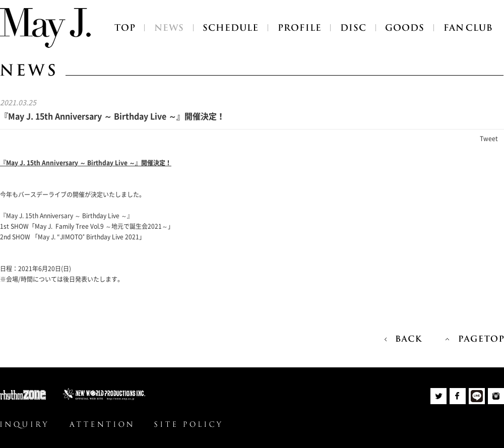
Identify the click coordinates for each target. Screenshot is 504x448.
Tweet (489, 139)
